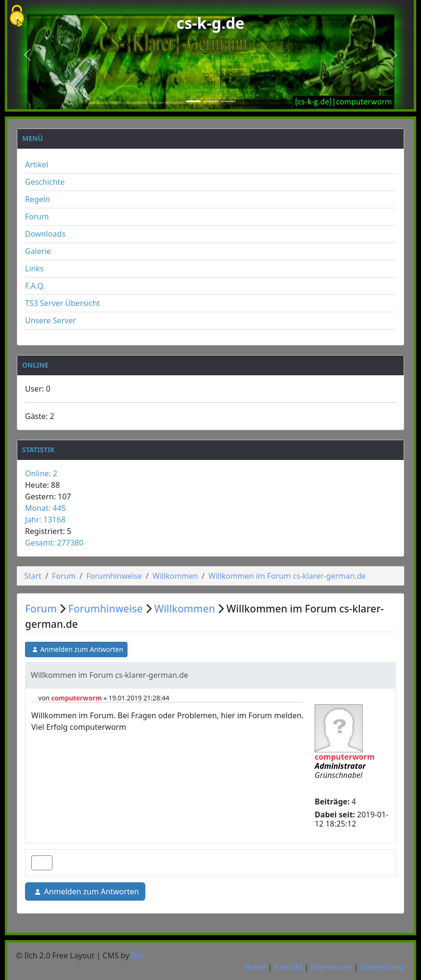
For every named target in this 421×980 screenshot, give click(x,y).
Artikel (37, 165)
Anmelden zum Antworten (76, 649)
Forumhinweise (114, 576)
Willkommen (175, 576)
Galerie (38, 251)
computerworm (76, 698)
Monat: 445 (45, 508)
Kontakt (288, 967)
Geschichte (45, 182)
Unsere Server (51, 320)
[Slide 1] (193, 101)
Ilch (138, 955)
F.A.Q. (35, 286)
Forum (37, 216)
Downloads (45, 234)
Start (33, 576)
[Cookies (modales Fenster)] (17, 17)
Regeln (38, 199)
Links (34, 268)
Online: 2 (41, 473)
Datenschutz (383, 967)
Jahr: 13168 (45, 520)
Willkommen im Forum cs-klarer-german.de (287, 576)
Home (255, 967)
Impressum (331, 967)
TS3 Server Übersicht (63, 303)
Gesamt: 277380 (54, 543)
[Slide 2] (211, 101)
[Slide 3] (228, 101)
